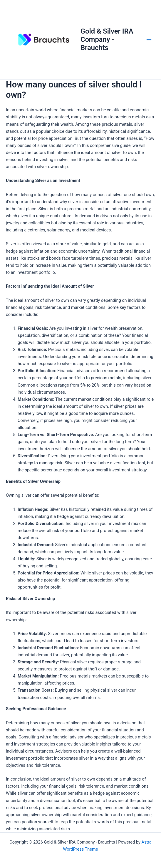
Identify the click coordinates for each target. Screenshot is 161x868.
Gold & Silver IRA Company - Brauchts (107, 40)
